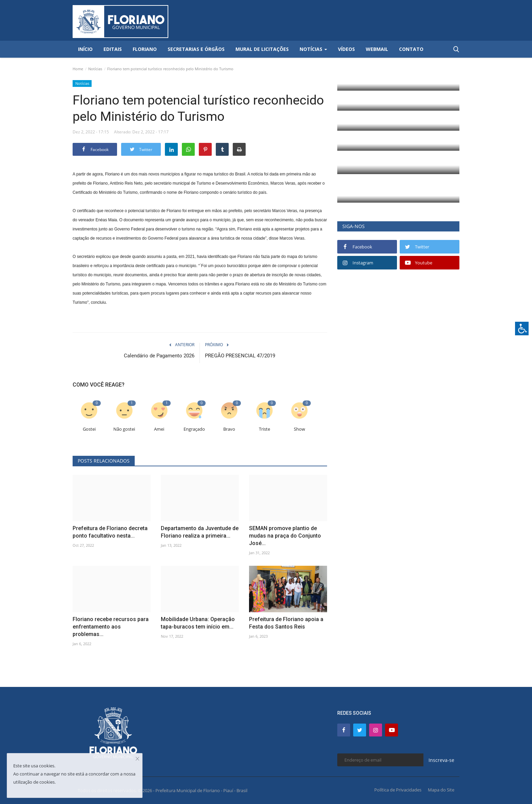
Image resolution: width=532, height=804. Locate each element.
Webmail (377, 49)
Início (85, 49)
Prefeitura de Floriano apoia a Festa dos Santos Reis (286, 623)
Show (299, 429)
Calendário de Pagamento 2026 (159, 356)
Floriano (145, 49)
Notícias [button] (313, 49)
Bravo (229, 429)
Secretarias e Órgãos (196, 49)
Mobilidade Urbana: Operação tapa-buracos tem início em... (198, 623)
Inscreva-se (441, 760)
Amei (159, 429)
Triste (264, 429)
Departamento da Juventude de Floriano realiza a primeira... (200, 532)
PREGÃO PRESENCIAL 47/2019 (240, 356)
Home (78, 69)
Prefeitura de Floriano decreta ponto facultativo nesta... (110, 532)
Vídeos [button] (346, 49)
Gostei (89, 429)
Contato (411, 49)
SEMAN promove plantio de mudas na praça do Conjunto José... (285, 536)
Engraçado (194, 429)
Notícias (95, 69)
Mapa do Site (441, 790)
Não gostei (124, 429)
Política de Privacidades (398, 790)
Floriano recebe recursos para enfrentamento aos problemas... (111, 627)
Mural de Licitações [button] (262, 49)
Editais (113, 49)
